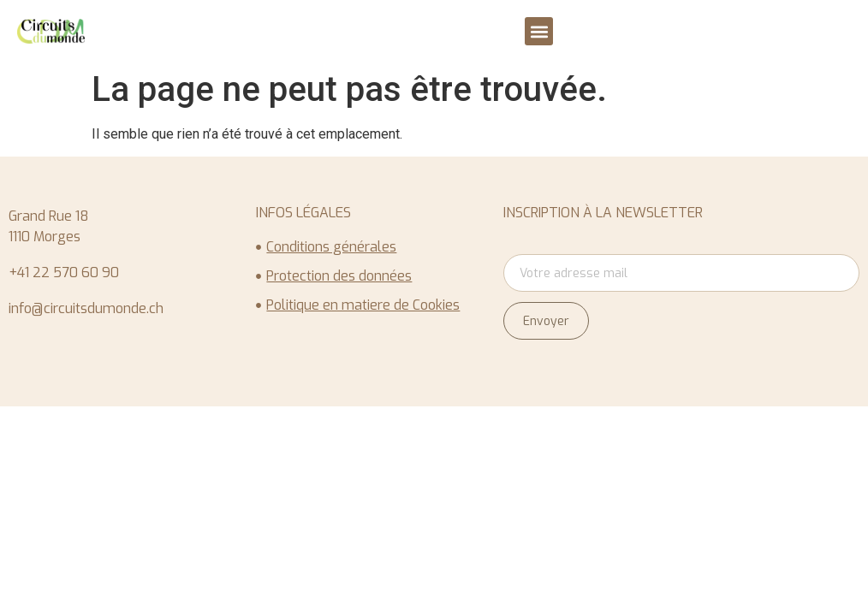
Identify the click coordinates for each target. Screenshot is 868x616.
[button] (539, 31)
